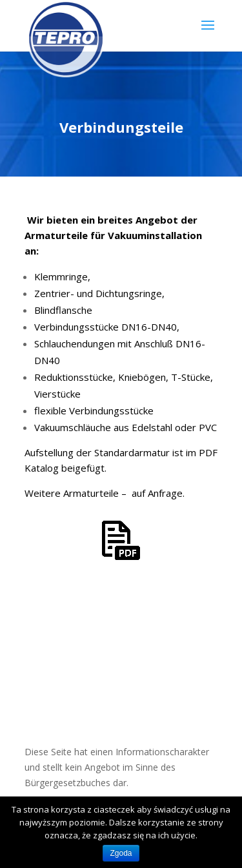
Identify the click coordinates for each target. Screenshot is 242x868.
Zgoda (121, 853)
